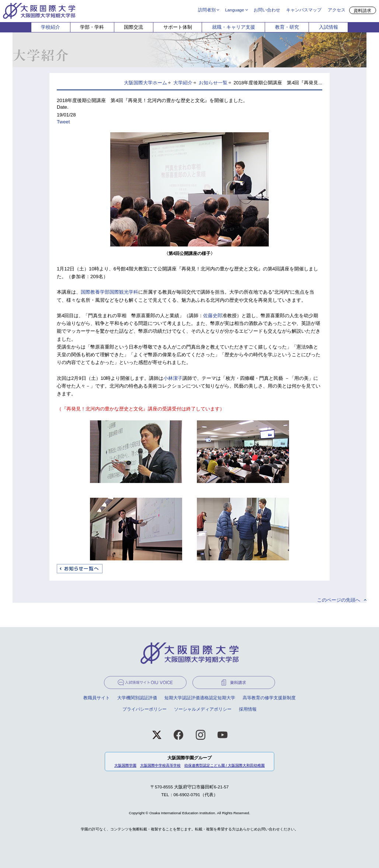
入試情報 (328, 27)
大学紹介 (183, 83)
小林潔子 (173, 378)
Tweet (63, 122)
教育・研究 (287, 27)
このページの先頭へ (339, 600)
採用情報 (248, 709)
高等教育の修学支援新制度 (269, 698)
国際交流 (133, 27)
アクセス (337, 9)
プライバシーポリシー (145, 709)
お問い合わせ (267, 9)
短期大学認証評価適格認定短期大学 (200, 698)
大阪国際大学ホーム (145, 83)
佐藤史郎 (213, 316)
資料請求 (362, 10)
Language (234, 9)
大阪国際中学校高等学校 (160, 765)
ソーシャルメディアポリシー (203, 709)
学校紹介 (51, 27)
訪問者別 (207, 9)
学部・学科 (92, 27)
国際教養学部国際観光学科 (109, 292)
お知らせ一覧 (213, 83)
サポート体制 (178, 27)
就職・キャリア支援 (234, 27)
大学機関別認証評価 (137, 698)
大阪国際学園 (125, 765)
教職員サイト (97, 698)
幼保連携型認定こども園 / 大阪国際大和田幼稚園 (225, 765)
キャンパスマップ (304, 9)
